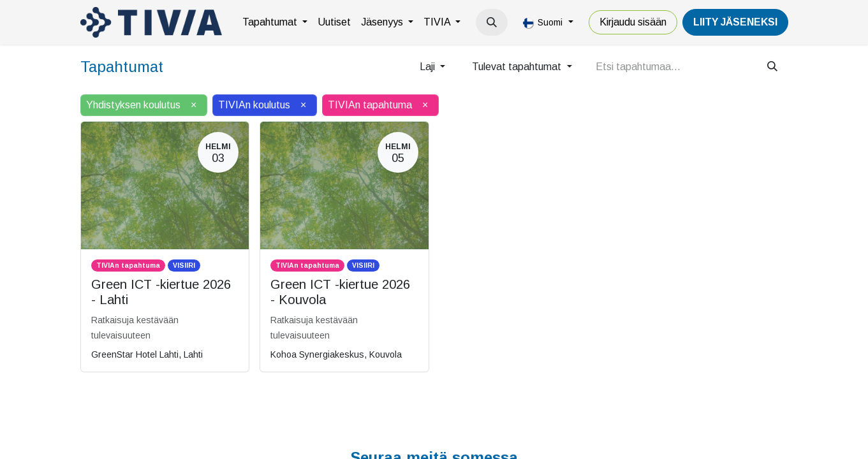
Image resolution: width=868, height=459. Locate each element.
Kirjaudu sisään (633, 22)
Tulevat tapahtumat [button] (518, 67)
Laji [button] (429, 67)
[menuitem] (275, 22)
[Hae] (772, 67)
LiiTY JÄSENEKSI (735, 22)
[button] (492, 22)
